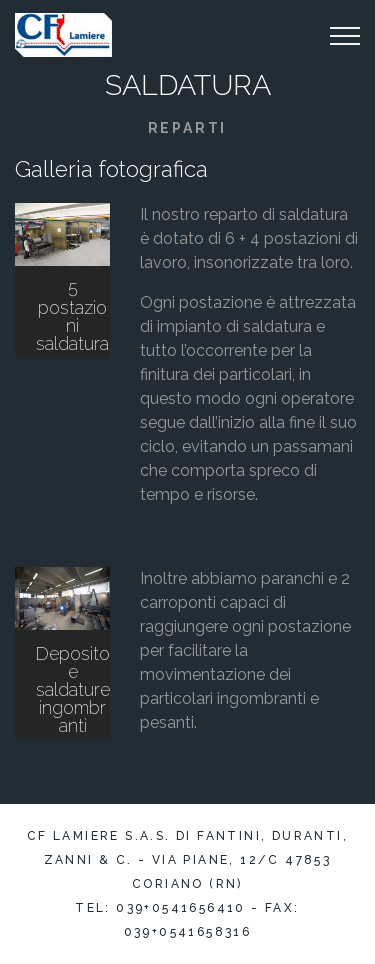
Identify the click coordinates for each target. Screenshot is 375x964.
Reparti (188, 128)
